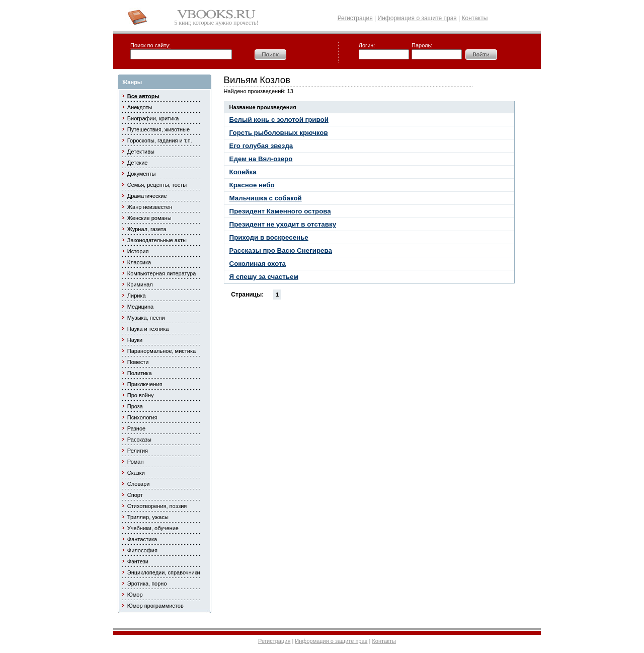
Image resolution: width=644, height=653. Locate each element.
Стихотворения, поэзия (157, 506)
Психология (142, 417)
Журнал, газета (147, 229)
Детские (138, 163)
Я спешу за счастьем (264, 277)
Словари (139, 484)
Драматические (147, 196)
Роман (136, 462)
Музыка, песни (146, 318)
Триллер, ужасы (148, 517)
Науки (135, 340)
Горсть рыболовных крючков (279, 133)
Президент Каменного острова (280, 211)
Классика (139, 262)
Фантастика (142, 539)
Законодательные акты (157, 240)
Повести (138, 362)
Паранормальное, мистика (162, 351)
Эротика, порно (147, 584)
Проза (135, 406)
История (138, 251)
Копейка (243, 172)
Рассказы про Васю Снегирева (281, 250)
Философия (142, 550)
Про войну (141, 395)
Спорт (135, 495)
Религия (138, 451)
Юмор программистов (155, 606)
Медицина (140, 307)
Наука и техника (148, 329)
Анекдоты (140, 107)
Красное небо (252, 185)
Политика (140, 373)
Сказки (136, 473)
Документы (142, 174)
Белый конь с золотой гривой (279, 120)
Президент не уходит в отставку (283, 224)
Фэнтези (138, 561)
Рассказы (139, 440)
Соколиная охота (258, 264)
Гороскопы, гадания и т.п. (160, 140)
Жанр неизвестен (150, 207)
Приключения (145, 384)
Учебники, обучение (153, 528)
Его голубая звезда (261, 146)
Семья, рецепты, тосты (157, 185)
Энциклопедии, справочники (164, 572)
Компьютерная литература (162, 273)
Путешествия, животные (158, 129)
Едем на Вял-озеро (261, 159)
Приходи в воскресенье (269, 237)
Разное (136, 428)
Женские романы (149, 218)
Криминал (140, 284)
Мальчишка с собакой (266, 198)
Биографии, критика (153, 118)
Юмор (135, 595)
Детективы (141, 152)
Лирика (137, 296)
